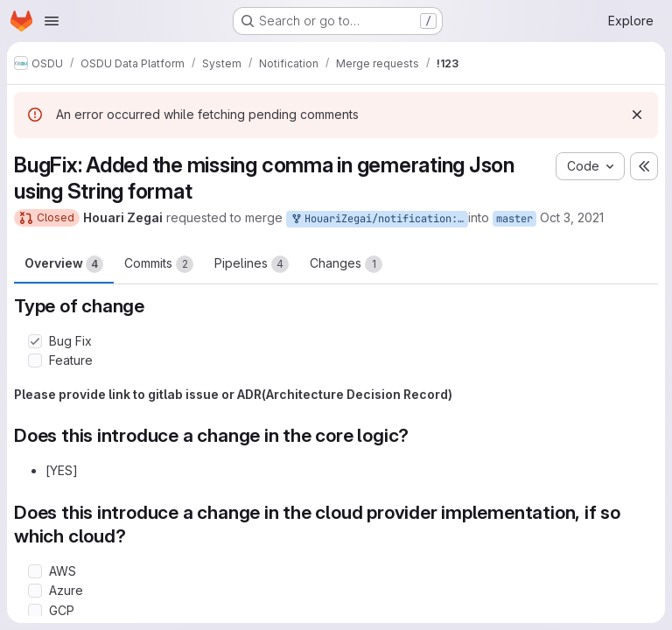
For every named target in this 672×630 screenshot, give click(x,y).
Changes (346, 264)
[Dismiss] (637, 115)
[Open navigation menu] (52, 21)
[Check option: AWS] (35, 571)
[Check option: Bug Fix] (35, 341)
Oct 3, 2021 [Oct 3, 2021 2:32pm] (572, 217)
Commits (159, 264)
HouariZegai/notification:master (379, 219)
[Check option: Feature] (35, 360)
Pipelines (252, 264)
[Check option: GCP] (35, 611)
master (514, 219)
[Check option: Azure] (35, 591)
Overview (64, 264)
